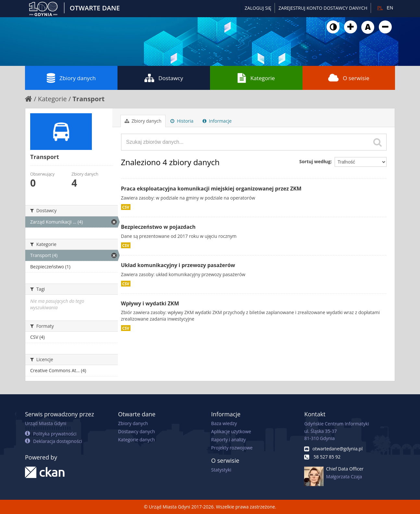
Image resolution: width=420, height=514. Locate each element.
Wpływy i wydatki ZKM (150, 303)
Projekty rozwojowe (232, 448)
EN (390, 8)
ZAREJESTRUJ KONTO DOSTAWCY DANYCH (323, 8)
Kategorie (256, 78)
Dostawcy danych (136, 431)
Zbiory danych (71, 78)
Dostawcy (164, 78)
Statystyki (221, 470)
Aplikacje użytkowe (231, 431)
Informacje (217, 121)
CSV (126, 207)
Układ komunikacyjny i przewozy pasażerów (178, 265)
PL (380, 8)
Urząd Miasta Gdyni (46, 423)
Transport (89, 99)
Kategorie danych (136, 440)
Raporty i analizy (229, 440)
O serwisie (349, 78)
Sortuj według (315, 161)
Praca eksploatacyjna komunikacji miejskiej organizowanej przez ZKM (211, 189)
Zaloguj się (258, 8)
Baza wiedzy (224, 423)
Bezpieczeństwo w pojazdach (158, 227)
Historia (182, 121)
